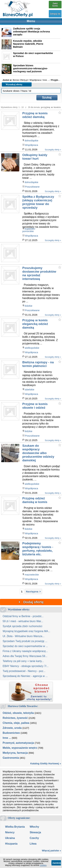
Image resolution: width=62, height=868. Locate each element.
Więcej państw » (51, 850)
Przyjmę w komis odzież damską (35, 115)
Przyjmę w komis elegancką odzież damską (35, 324)
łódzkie (29, 306)
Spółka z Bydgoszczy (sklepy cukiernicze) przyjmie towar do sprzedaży (38, 202)
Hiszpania (11, 844)
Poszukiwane (32, 187)
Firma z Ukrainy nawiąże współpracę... (25, 651)
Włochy (34, 827)
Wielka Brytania (15, 827)
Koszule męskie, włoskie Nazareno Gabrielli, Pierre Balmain (28, 44)
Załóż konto (55, 5)
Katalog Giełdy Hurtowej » (46, 763)
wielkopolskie (32, 348)
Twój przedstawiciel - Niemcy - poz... (24, 671)
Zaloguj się (55, 14)
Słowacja (35, 832)
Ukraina (10, 838)
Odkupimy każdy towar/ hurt (35, 157)
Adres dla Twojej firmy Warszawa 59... (25, 656)
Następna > (33, 591)
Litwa (33, 844)
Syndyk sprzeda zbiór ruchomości (22, 626)
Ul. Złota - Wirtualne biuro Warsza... (24, 636)
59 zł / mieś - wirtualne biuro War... (23, 621)
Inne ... (7, 738)
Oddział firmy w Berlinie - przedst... (23, 616)
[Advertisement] (42, 254)
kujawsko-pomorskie (29, 230)
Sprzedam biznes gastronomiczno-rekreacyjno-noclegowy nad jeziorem (30, 68)
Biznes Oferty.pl (20, 80)
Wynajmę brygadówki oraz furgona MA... (26, 631)
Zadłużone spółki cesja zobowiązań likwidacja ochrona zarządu (31, 31)
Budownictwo (11, 733)
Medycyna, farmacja (15, 753)
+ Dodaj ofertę (31, 602)
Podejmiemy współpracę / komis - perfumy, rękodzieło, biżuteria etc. (38, 549)
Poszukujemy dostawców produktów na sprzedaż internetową (39, 273)
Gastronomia (11, 758)
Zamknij (57, 863)
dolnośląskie (31, 140)
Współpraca (31, 145)
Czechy (34, 838)
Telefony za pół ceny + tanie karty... (23, 661)
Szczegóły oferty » (53, 150)
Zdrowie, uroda (12, 728)
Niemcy (10, 832)
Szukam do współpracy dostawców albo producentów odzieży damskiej (38, 453)
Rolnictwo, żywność (15, 718)
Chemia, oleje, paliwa (16, 723)
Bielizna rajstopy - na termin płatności (38, 364)
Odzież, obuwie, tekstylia (18, 713)
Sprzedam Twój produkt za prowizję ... (25, 641)
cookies (43, 865)
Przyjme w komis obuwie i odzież (35, 406)
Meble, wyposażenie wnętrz (20, 748)
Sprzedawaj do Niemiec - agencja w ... (25, 676)
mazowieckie (32, 575)
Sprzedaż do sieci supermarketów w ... (25, 646)
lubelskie (29, 389)
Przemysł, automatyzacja (18, 743)
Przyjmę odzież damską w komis (35, 500)
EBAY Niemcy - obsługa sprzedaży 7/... (26, 666)
